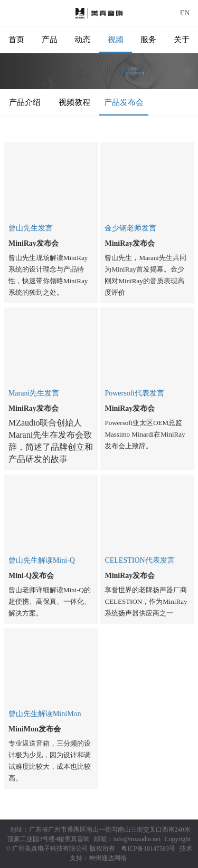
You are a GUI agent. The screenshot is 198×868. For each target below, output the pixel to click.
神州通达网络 (108, 858)
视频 (116, 40)
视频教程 (74, 102)
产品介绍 (25, 102)
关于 (182, 40)
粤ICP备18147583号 (148, 848)
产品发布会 (124, 102)
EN (185, 13)
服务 (148, 40)
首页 (16, 40)
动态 (82, 40)
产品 (50, 40)
